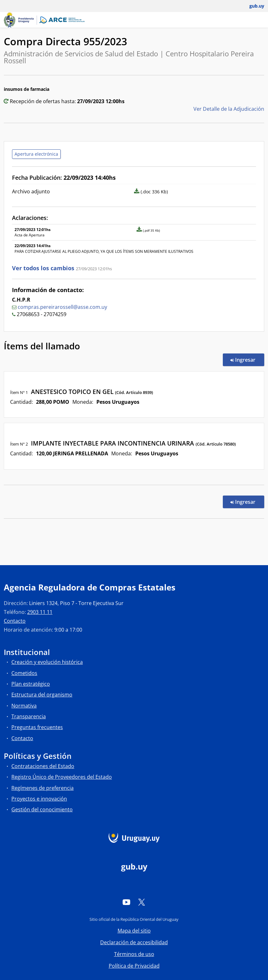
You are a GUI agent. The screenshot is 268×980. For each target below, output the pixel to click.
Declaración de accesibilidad (134, 942)
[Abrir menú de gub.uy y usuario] (252, 6)
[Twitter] (142, 902)
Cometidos (24, 673)
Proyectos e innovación (39, 799)
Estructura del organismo (42, 695)
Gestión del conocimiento (42, 809)
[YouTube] (126, 902)
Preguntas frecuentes (37, 727)
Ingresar (247, 359)
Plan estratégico (31, 684)
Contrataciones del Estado (43, 766)
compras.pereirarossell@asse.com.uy (62, 307)
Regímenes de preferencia (43, 788)
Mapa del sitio (134, 931)
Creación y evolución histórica (47, 662)
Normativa (24, 706)
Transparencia (29, 716)
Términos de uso (134, 954)
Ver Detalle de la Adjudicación (229, 109)
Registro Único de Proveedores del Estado (62, 777)
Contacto (15, 621)
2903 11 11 (40, 612)
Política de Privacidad (134, 966)
